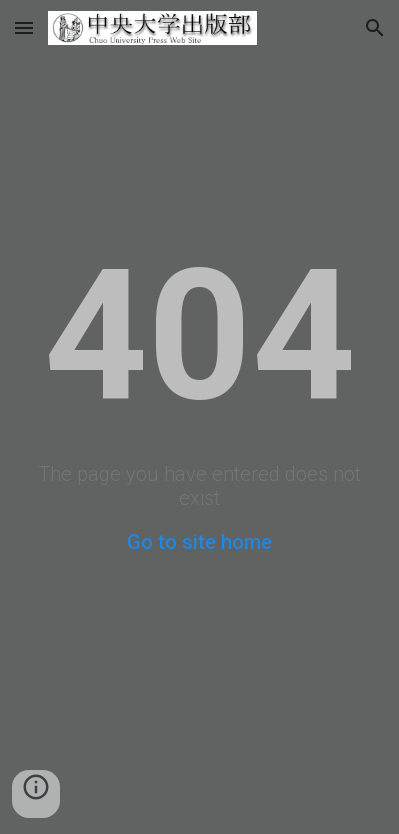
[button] (24, 27)
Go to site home (199, 542)
